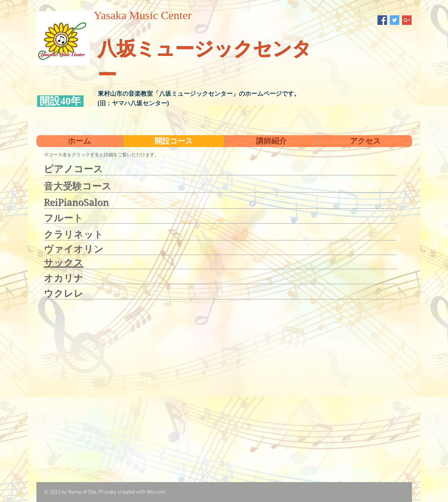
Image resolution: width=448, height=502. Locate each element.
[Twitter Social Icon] (395, 20)
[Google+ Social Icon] (407, 20)
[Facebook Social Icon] (382, 20)
